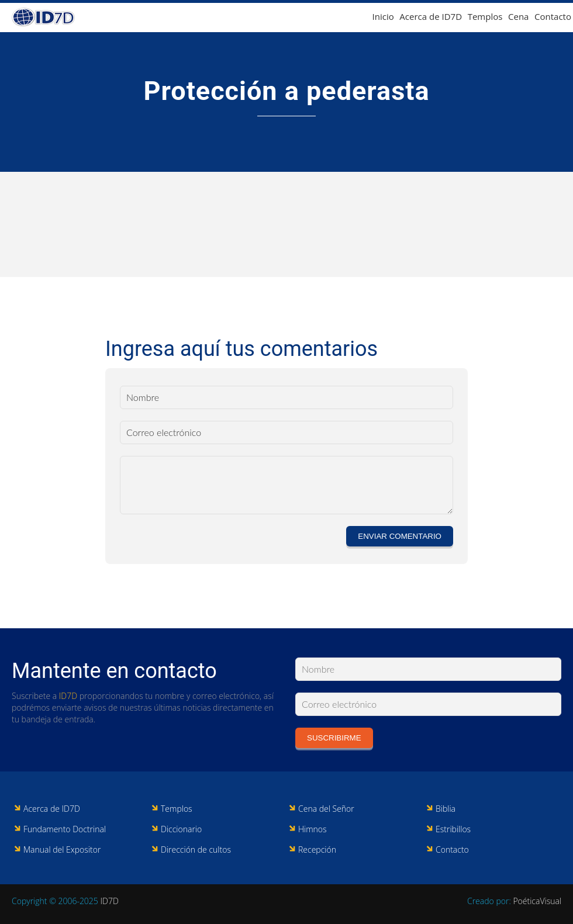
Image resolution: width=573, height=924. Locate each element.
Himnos (313, 829)
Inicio (383, 16)
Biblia (446, 809)
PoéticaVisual (537, 901)
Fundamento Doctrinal (65, 829)
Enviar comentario (400, 536)
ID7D (68, 696)
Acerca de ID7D (431, 16)
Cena (518, 16)
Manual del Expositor (62, 849)
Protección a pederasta (286, 91)
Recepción (317, 849)
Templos (485, 16)
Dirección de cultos (196, 849)
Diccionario (181, 829)
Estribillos (453, 829)
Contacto (553, 16)
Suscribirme (334, 738)
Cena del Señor (326, 809)
